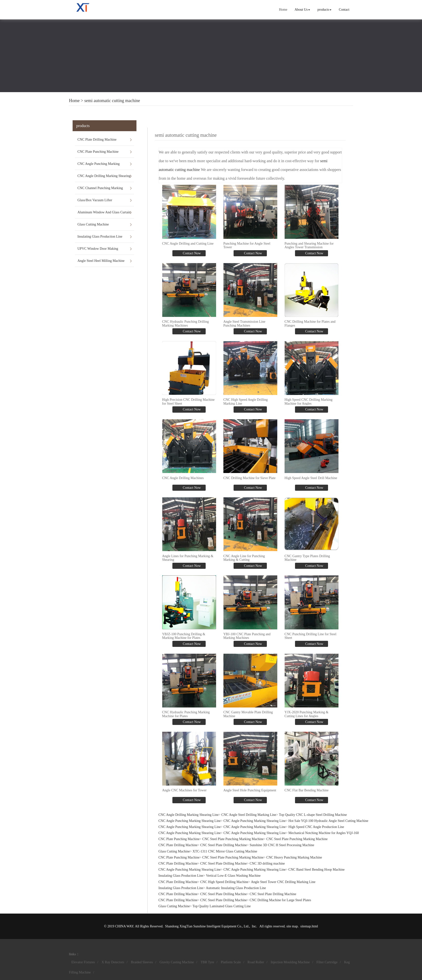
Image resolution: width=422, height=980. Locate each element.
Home (283, 10)
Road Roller (256, 962)
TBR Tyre (207, 962)
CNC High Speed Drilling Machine (224, 882)
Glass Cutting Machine (93, 224)
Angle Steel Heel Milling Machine (101, 261)
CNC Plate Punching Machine (98, 152)
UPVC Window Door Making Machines (98, 251)
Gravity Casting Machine (177, 962)
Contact (344, 10)
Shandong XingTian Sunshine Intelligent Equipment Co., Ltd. (207, 926)
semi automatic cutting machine (112, 101)
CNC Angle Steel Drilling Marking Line (249, 815)
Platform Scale (231, 962)
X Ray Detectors (113, 962)
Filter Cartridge (327, 962)
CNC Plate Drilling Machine (97, 140)
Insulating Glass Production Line (100, 237)
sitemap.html (309, 926)
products (324, 10)
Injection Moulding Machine (290, 962)
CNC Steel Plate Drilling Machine (224, 845)
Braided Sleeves (142, 962)
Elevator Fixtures (83, 962)
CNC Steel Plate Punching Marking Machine (233, 839)
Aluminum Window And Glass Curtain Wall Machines (104, 214)
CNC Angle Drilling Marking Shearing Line (104, 178)
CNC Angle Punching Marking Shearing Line (99, 166)
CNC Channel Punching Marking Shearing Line (100, 190)
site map (292, 926)
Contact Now (191, 253)
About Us (302, 10)
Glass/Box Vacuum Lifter (95, 200)
